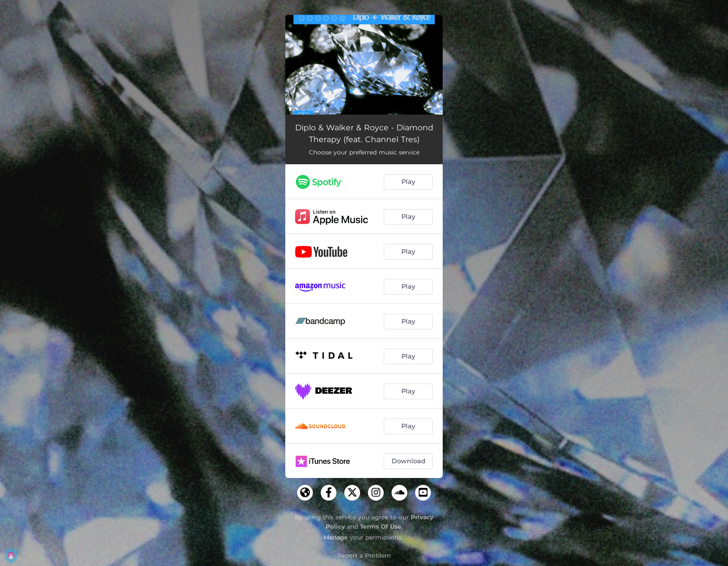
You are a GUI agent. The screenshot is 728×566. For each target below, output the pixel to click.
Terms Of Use (381, 526)
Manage (336, 537)
